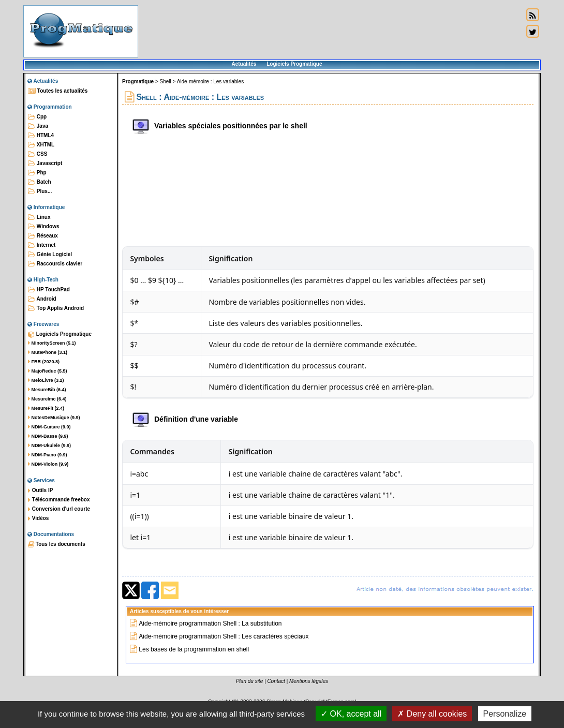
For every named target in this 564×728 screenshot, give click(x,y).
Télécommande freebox (59, 500)
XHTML (41, 145)
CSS (38, 154)
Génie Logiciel (50, 255)
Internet (42, 245)
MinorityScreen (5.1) (52, 343)
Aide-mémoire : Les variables (211, 81)
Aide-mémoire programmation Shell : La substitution (210, 623)
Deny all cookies (432, 714)
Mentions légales (309, 681)
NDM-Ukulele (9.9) (49, 445)
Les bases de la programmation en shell (194, 649)
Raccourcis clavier (55, 264)
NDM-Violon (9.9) (48, 464)
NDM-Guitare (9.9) (49, 427)
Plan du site (249, 681)
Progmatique (138, 81)
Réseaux (43, 236)
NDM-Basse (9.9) (48, 436)
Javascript (45, 164)
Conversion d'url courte (59, 509)
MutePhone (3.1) (48, 352)
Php (37, 173)
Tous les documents (57, 544)
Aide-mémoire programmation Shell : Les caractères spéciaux (224, 636)
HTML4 (41, 136)
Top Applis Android (56, 308)
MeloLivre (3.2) (46, 380)
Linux (39, 217)
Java (38, 126)
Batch (40, 182)
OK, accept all (351, 714)
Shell (166, 81)
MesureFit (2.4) (46, 408)
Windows (44, 227)
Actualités (244, 64)
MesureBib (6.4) (47, 390)
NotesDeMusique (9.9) (54, 418)
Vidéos (38, 518)
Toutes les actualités (58, 91)
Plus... (40, 191)
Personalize (505, 714)
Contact (276, 681)
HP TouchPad (49, 290)
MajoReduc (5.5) (48, 371)
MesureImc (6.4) (47, 399)
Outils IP (40, 491)
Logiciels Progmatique (294, 64)
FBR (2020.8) (44, 362)
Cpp (37, 117)
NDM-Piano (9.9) (48, 455)
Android (42, 299)
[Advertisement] (331, 31)
